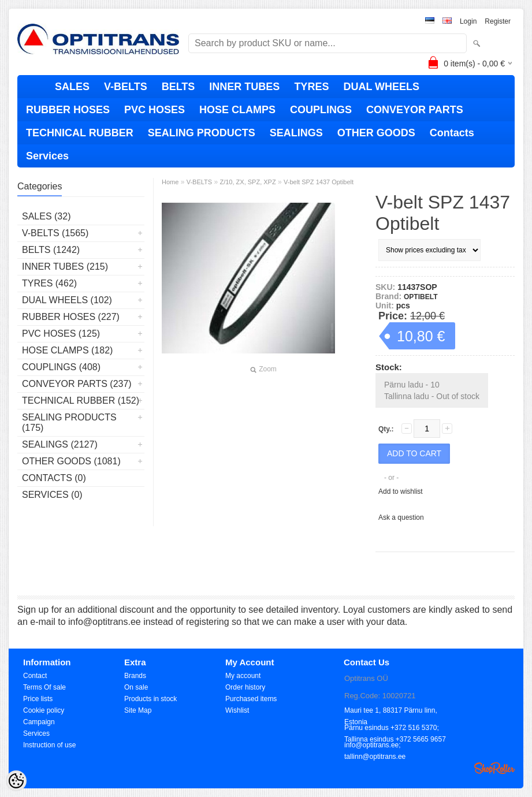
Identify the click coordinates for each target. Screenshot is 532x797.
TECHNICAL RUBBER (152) (81, 401)
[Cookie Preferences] (16, 781)
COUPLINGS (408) (61, 367)
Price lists (38, 699)
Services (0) (52, 495)
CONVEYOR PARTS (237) (77, 384)
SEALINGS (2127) (60, 444)
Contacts (452, 133)
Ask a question (401, 517)
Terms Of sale (44, 687)
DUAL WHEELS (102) (67, 300)
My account (243, 676)
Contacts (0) (54, 478)
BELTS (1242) (51, 250)
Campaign (39, 722)
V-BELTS (126, 87)
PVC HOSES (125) (61, 334)
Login (468, 21)
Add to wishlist (401, 491)
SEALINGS (296, 133)
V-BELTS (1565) (55, 233)
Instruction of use (49, 745)
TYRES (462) (49, 283)
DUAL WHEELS (381, 87)
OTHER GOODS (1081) (71, 461)
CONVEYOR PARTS (415, 110)
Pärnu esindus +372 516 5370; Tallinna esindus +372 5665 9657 (395, 729)
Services (47, 156)
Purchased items (251, 699)
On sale (136, 687)
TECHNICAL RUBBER (80, 133)
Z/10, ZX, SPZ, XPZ (248, 182)
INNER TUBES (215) (65, 267)
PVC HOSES (155, 110)
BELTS (178, 87)
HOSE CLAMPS (237, 110)
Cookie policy (44, 710)
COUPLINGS (321, 110)
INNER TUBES (244, 87)
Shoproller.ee (494, 768)
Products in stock (150, 699)
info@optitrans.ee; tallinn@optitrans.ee (375, 746)
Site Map (138, 710)
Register (498, 21)
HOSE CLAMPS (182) (67, 350)
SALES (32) (46, 216)
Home (170, 182)
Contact (35, 676)
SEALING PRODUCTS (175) (69, 422)
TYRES (311, 87)
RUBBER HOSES (68, 110)
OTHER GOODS (376, 133)
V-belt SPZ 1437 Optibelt (319, 182)
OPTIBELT (421, 297)
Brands (135, 676)
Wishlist (237, 710)
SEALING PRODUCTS (202, 133)
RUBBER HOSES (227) (71, 317)
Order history (245, 687)
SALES (72, 87)
